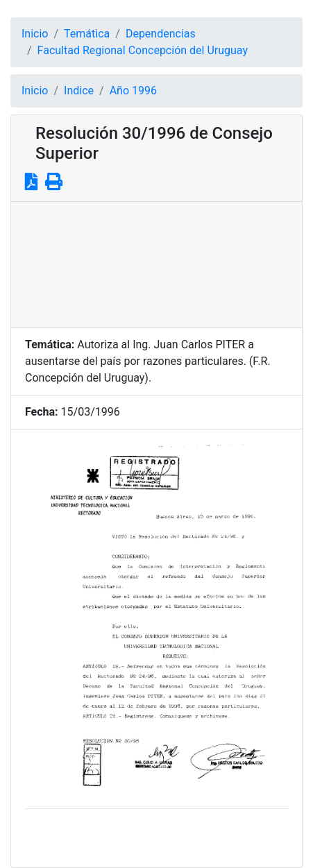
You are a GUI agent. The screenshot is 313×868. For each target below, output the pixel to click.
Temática (87, 34)
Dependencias (161, 34)
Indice (79, 91)
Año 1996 (133, 91)
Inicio (35, 34)
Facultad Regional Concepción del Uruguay (143, 50)
